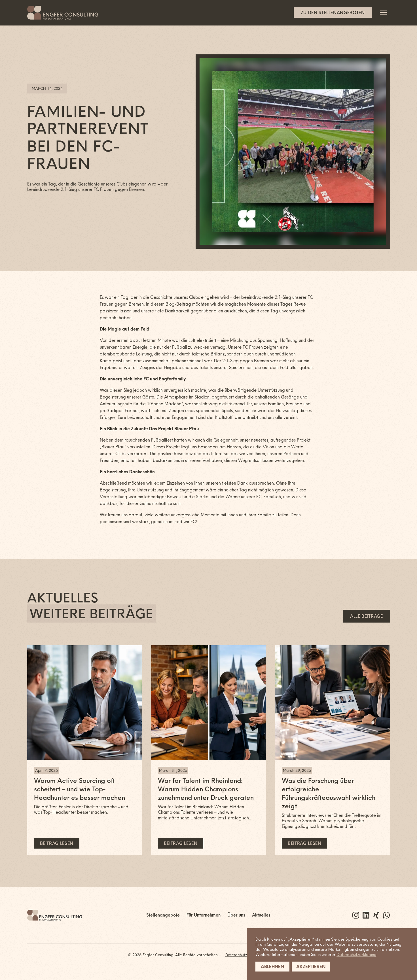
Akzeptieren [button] (311, 967)
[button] (383, 12)
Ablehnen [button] (272, 967)
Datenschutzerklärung (356, 955)
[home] (63, 13)
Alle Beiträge (366, 616)
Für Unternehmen (204, 915)
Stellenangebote (163, 915)
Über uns (236, 915)
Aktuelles (261, 915)
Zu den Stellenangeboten (333, 13)
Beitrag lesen (57, 843)
